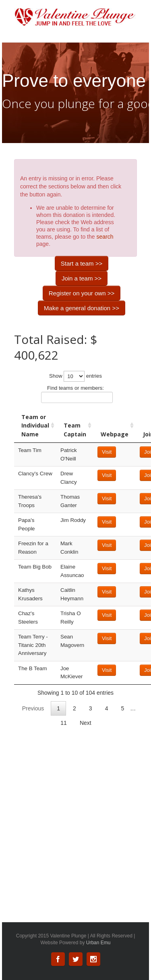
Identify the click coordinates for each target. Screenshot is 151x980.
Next (86, 723)
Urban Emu (98, 943)
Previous (33, 708)
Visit (107, 452)
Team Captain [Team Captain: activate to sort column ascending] (75, 430)
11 (64, 723)
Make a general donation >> (82, 308)
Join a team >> (82, 278)
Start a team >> (82, 263)
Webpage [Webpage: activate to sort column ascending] (115, 434)
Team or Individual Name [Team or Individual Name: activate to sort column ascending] (35, 426)
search (105, 237)
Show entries (75, 376)
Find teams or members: (77, 394)
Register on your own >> (82, 293)
